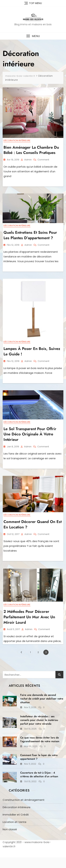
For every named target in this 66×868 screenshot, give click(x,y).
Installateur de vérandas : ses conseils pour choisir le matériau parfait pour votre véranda (39, 720)
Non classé (10, 829)
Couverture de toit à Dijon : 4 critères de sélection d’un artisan (39, 775)
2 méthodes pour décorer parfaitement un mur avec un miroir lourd (29, 617)
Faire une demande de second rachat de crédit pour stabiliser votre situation (42, 699)
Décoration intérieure (17, 140)
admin (28, 160)
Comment (43, 160)
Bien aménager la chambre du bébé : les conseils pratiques (31, 150)
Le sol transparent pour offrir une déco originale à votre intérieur (30, 434)
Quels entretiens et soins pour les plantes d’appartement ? (30, 235)
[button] (33, 36)
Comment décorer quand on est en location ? (33, 524)
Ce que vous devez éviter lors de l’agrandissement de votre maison (40, 739)
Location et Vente (15, 822)
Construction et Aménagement (24, 800)
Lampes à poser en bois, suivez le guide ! (32, 351)
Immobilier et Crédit (16, 815)
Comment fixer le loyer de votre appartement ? (39, 757)
